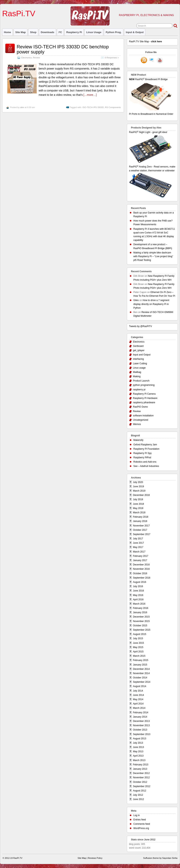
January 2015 (140, 665)
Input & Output (135, 32)
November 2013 (141, 725)
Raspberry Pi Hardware (145, 398)
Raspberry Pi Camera (144, 394)
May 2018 (138, 508)
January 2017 (140, 560)
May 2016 (138, 595)
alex (22, 107)
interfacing (138, 359)
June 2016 (138, 591)
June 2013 (138, 747)
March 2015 (139, 656)
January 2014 (140, 717)
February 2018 (141, 517)
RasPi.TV (19, 14)
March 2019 (139, 491)
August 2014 (140, 686)
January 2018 (140, 521)
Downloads (48, 32)
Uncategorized (140, 420)
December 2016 (141, 565)
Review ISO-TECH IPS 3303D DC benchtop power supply (63, 49)
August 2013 (140, 739)
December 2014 (141, 669)
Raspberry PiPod (142, 458)
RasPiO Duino (140, 407)
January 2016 (140, 612)
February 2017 (141, 556)
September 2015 (142, 630)
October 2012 (140, 782)
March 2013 (139, 760)
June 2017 (138, 543)
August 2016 (140, 582)
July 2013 (138, 743)
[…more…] (90, 95)
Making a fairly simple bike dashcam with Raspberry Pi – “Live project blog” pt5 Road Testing (153, 256)
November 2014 (141, 673)
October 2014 (140, 678)
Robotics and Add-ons (145, 462)
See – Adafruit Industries (146, 466)
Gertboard (138, 346)
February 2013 (141, 765)
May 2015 (138, 647)
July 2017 (138, 539)
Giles (136, 300)
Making (137, 376)
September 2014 (142, 682)
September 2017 (142, 534)
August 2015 (140, 634)
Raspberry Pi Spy (142, 453)
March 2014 (139, 708)
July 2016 (138, 586)
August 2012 (140, 791)
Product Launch (141, 381)
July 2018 (138, 499)
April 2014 (138, 704)
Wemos (137, 424)
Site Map (20, 32)
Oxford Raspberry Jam (145, 445)
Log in (137, 815)
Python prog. (114, 32)
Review (36, 58)
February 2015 (141, 660)
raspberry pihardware (144, 402)
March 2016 (139, 604)
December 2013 (141, 721)
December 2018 (141, 495)
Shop (33, 32)
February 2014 (141, 712)
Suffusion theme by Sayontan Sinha (160, 858)
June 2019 (138, 486)
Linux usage (94, 32)
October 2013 (140, 730)
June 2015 (138, 643)
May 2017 (138, 547)
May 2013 (138, 751)
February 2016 (141, 608)
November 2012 (141, 778)
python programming (144, 385)
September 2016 (142, 578)
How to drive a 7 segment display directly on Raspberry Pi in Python (151, 304)
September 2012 (142, 786)
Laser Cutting (140, 363)
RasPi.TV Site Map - (145, 42)
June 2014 (138, 695)
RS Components (113, 107)
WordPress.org (141, 828)
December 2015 (141, 617)
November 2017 (141, 526)
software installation (143, 416)
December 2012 (141, 773)
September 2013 (142, 734)
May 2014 (138, 699)
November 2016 (141, 569)
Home (7, 32)
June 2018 (138, 504)
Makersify (138, 440)
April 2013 (138, 756)
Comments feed (142, 824)
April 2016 (138, 599)
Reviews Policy (95, 858)
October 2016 (140, 573)
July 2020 (138, 482)
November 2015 (141, 621)
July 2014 (138, 691)
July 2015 (138, 638)
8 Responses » (112, 58)
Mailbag (137, 372)
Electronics (27, 58)
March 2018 (139, 513)
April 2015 (138, 652)
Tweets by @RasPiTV (140, 326)
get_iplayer (139, 350)
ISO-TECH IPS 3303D (93, 107)
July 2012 (138, 795)
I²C (60, 32)
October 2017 (140, 530)
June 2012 (138, 799)
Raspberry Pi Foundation (146, 449)
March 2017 (139, 552)
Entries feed (140, 820)
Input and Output (142, 355)
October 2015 (140, 626)
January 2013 (140, 769)
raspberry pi (74, 32)
